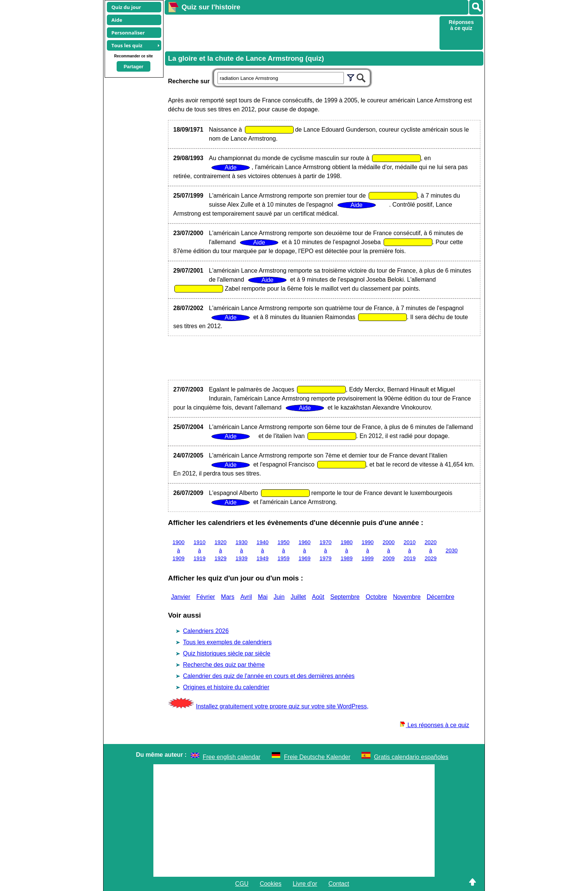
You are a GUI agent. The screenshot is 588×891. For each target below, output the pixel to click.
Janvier (181, 597)
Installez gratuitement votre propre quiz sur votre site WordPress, (282, 706)
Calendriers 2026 (206, 631)
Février (206, 597)
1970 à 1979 (325, 550)
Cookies (271, 884)
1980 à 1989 (346, 550)
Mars (228, 597)
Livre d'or (305, 884)
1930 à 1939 (241, 550)
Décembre (441, 597)
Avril (246, 597)
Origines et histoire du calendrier (226, 687)
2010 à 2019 (409, 550)
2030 (451, 550)
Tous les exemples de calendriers (227, 642)
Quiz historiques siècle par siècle (227, 653)
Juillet (298, 597)
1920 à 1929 (220, 550)
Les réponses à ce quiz (434, 725)
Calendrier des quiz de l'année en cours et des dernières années (269, 676)
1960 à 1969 (304, 550)
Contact (339, 884)
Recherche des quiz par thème (224, 665)
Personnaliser (128, 33)
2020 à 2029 (430, 550)
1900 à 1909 (178, 550)
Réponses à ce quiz (461, 25)
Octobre (376, 597)
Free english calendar (232, 757)
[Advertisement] (301, 32)
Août (318, 597)
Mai (263, 597)
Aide (117, 20)
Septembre (345, 597)
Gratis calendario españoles (411, 757)
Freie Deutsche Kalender (317, 757)
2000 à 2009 (388, 550)
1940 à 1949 (262, 550)
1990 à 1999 (367, 550)
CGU (242, 884)
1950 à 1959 (283, 550)
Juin (279, 597)
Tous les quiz (127, 45)
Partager (134, 67)
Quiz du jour (126, 7)
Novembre (407, 597)
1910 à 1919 (199, 550)
